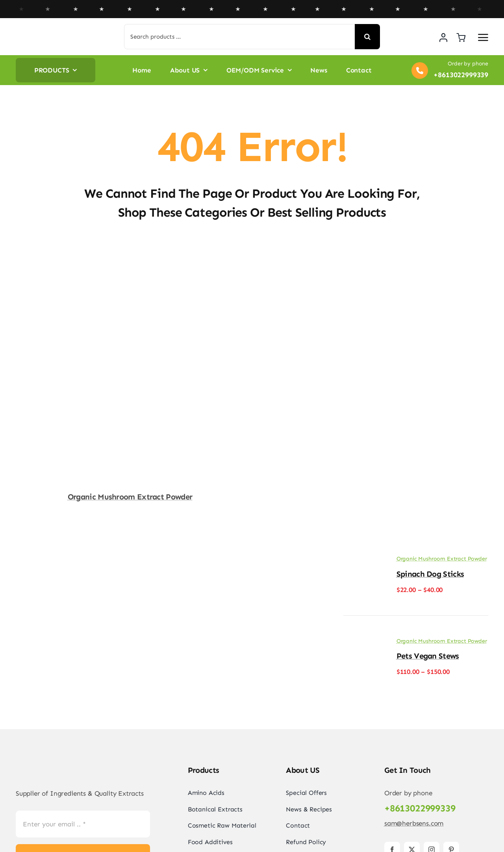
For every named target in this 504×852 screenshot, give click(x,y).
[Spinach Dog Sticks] (363, 561)
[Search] (367, 37)
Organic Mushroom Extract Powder (130, 497)
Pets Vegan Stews (428, 656)
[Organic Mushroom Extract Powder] (130, 257)
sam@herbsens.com (414, 823)
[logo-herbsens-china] (53, 32)
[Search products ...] (240, 37)
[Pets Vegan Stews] (363, 643)
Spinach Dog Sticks (430, 574)
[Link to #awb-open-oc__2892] (483, 37)
